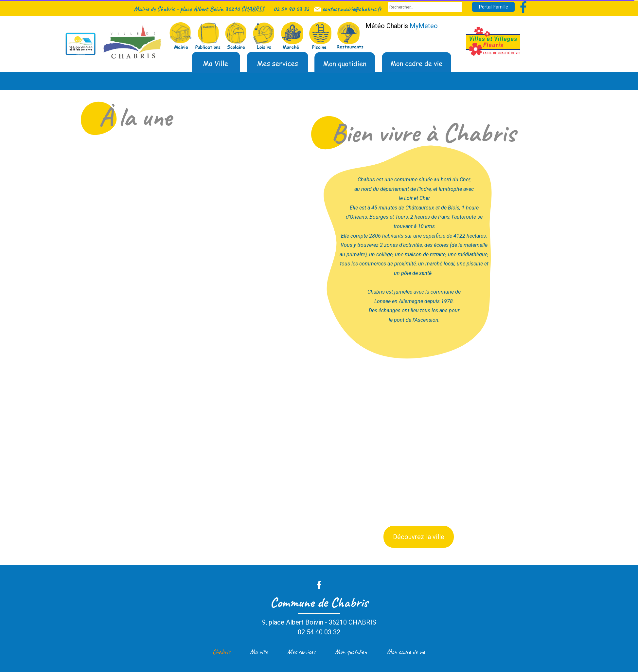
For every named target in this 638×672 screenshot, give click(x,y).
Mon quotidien (351, 652)
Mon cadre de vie (406, 652)
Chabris (221, 652)
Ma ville (259, 652)
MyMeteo (424, 26)
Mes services (301, 652)
